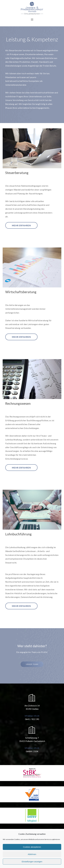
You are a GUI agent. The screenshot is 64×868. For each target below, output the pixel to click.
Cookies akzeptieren (32, 847)
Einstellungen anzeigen (32, 862)
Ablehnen (32, 854)
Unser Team (32, 664)
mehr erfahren (21, 225)
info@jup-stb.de (32, 716)
